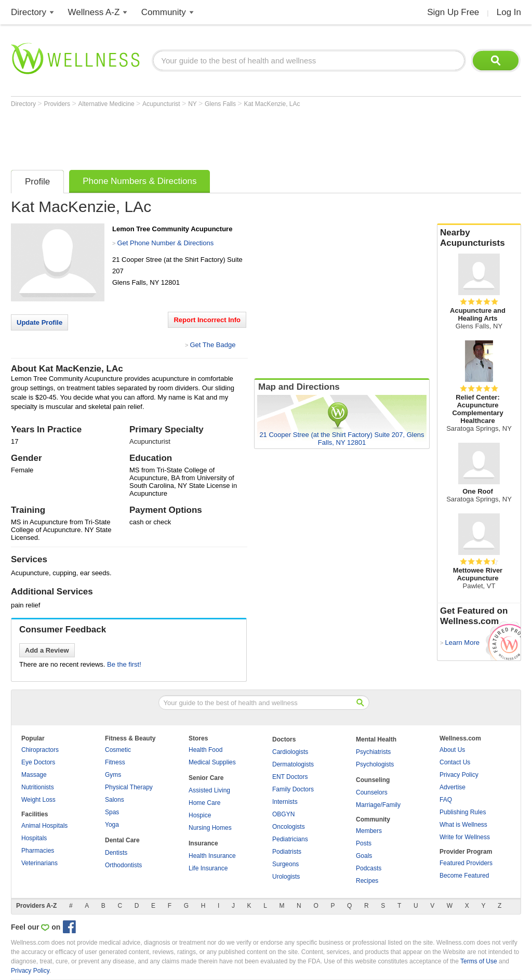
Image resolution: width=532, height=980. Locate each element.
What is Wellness (463, 825)
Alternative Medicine (107, 104)
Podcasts (369, 868)
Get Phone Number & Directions (165, 243)
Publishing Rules (463, 812)
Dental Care (122, 840)
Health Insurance (212, 856)
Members (369, 831)
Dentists (116, 853)
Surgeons (285, 864)
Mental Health (376, 739)
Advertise (453, 787)
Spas (112, 812)
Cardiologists (290, 752)
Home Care (204, 803)
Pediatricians (290, 839)
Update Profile (39, 322)
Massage (34, 775)
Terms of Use (479, 961)
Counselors (372, 792)
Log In (509, 12)
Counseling (373, 780)
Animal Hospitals (44, 826)
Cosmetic (118, 750)
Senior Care (206, 778)
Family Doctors (293, 789)
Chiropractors (40, 750)
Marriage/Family (378, 805)
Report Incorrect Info (207, 320)
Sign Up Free (453, 12)
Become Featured (464, 876)
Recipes (367, 881)
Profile (37, 182)
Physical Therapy (129, 787)
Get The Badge (212, 345)
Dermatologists (293, 764)
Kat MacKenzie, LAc (272, 104)
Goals (364, 856)
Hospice (200, 815)
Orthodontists (123, 865)
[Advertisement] (200, 136)
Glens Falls (221, 104)
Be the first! (124, 664)
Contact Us (455, 762)
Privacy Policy (459, 775)
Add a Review (47, 650)
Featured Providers (466, 863)
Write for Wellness (465, 837)
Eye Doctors (38, 762)
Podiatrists (287, 852)
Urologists (286, 877)
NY (193, 104)
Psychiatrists (373, 752)
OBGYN (283, 814)
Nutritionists (38, 787)
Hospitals (34, 838)
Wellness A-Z (94, 12)
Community (164, 12)
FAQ (446, 800)
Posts (364, 843)
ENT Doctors (290, 777)
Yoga (112, 825)
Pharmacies (38, 851)
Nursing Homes (210, 828)
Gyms (113, 775)
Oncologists (289, 827)
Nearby (479, 238)
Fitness (115, 762)
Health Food (205, 750)
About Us (452, 750)
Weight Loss (38, 800)
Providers (58, 104)
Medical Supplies (212, 762)
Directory (29, 12)
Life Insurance (208, 868)
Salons (115, 800)
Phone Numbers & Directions (139, 181)
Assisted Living (209, 790)
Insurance (203, 843)
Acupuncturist (162, 104)
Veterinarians (39, 863)
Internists (285, 802)
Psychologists (375, 764)
